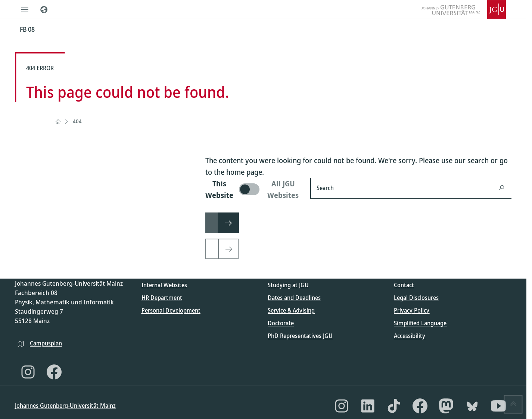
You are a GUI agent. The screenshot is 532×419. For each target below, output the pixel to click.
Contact (404, 285)
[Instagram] (28, 372)
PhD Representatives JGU (300, 336)
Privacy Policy (412, 310)
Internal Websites (164, 285)
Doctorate (281, 323)
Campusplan (46, 343)
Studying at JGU (288, 285)
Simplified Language (420, 323)
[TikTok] (394, 406)
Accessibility (410, 336)
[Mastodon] (446, 406)
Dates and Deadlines (294, 298)
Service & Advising (291, 310)
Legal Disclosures (416, 298)
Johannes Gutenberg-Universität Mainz (65, 406)
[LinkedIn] (368, 406)
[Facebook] (54, 372)
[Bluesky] (472, 406)
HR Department (162, 298)
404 (77, 121)
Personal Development (171, 310)
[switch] (253, 189)
